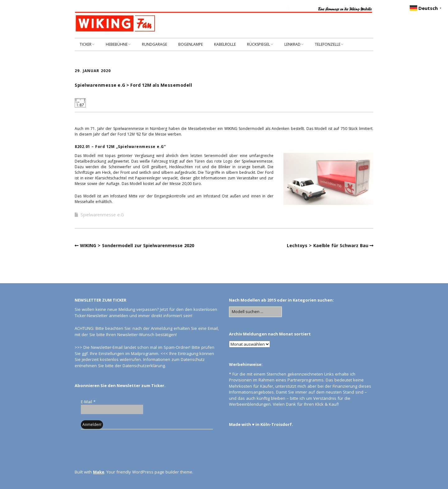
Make (99, 472)
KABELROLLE (225, 44)
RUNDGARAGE (154, 44)
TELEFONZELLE (328, 44)
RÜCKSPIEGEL (259, 44)
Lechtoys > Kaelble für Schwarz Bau (328, 245)
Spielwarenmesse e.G (102, 215)
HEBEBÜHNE (117, 44)
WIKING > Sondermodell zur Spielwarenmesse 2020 (137, 245)
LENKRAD (292, 44)
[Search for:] (255, 312)
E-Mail (88, 402)
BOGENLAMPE (191, 44)
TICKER (86, 44)
